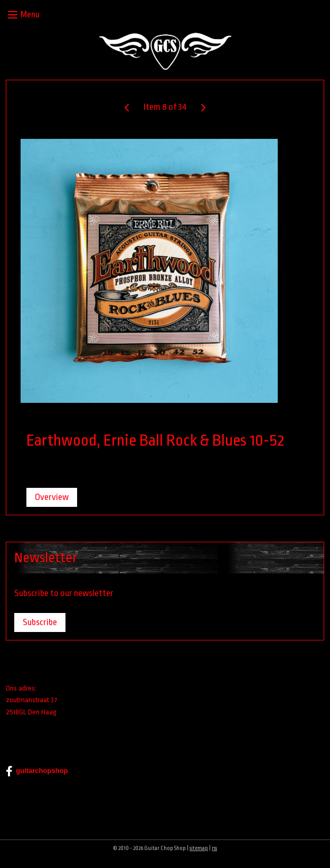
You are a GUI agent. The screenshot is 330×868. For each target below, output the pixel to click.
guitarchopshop (37, 771)
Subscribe (40, 622)
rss (214, 848)
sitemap (199, 848)
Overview (52, 497)
